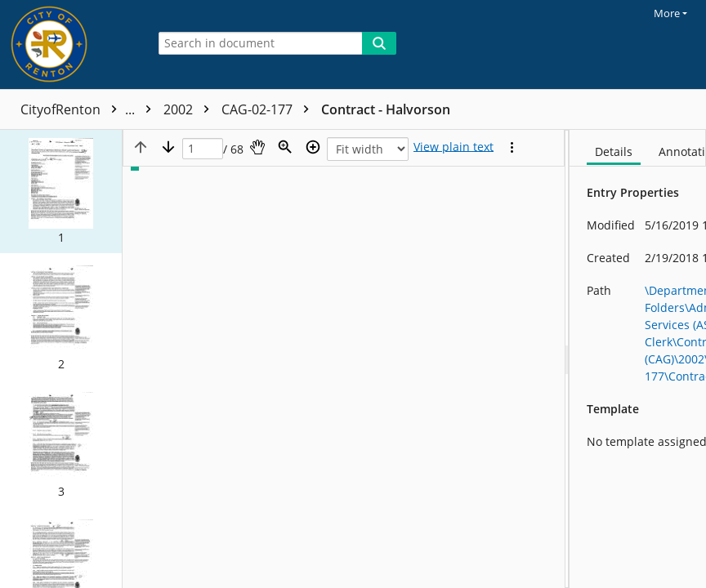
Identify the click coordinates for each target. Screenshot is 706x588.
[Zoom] (285, 147)
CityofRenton (90, 109)
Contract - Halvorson (386, 109)
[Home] (69, 45)
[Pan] (257, 147)
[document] (638, 359)
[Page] (203, 149)
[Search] (379, 43)
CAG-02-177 (269, 109)
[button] (61, 192)
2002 (190, 109)
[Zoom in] (313, 147)
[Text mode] (454, 147)
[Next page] (168, 147)
